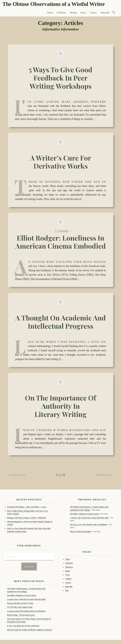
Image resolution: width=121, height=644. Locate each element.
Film (67, 590)
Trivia (67, 575)
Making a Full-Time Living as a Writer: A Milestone (27, 518)
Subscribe (105, 13)
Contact (93, 13)
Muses (67, 571)
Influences (69, 567)
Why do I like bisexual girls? (81, 532)
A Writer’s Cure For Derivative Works (61, 162)
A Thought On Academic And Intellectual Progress (61, 322)
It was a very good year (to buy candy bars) (23, 625)
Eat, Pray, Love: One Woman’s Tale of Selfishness (89, 525)
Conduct (68, 579)
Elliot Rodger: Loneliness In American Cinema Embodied (61, 242)
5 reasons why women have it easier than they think (26, 599)
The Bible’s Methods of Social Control (22, 595)
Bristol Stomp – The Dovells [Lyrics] (21, 614)
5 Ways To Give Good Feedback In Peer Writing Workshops (60, 78)
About (83, 13)
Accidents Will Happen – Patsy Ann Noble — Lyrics (27, 507)
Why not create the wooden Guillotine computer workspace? (30, 629)
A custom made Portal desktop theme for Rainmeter (26, 610)
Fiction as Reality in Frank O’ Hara (20, 603)
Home (50, 13)
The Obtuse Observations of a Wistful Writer (54, 4)
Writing (73, 13)
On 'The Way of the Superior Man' (20, 606)
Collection (61, 13)
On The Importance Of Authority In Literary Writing (60, 406)
